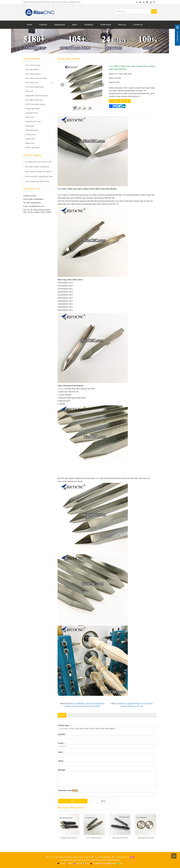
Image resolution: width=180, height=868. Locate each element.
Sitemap (117, 860)
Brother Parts (30, 139)
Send (73, 801)
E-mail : (62, 743)
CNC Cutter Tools (32, 83)
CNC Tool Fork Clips (33, 65)
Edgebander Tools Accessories (37, 96)
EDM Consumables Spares (35, 104)
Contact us (138, 25)
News (75, 25)
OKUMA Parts (30, 135)
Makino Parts (30, 143)
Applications (60, 25)
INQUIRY (115, 101)
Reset (103, 801)
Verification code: (65, 790)
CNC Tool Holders (32, 70)
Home (29, 25)
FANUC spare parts (32, 148)
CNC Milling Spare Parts (34, 100)
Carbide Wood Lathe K (69, 838)
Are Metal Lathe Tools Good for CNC (38, 162)
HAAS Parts (30, 117)
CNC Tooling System (33, 74)
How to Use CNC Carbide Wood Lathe (39, 177)
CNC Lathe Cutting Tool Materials (37, 167)
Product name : (65, 725)
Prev (62, 85)
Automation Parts (32, 113)
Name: (61, 752)
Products (43, 25)
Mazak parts (30, 126)
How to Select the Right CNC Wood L (39, 172)
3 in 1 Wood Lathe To (94, 838)
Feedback (89, 25)
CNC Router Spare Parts (34, 87)
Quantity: (62, 734)
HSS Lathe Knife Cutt (120, 838)
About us (122, 25)
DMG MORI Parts (32, 130)
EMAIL (126, 101)
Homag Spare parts (32, 109)
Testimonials (106, 25)
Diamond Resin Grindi (146, 838)
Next (102, 85)
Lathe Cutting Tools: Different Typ (37, 181)
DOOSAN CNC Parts (33, 122)
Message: (62, 770)
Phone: (61, 761)
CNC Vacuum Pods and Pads (36, 78)
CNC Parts (29, 91)
